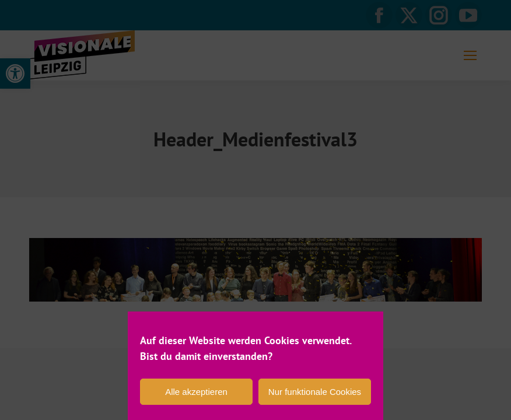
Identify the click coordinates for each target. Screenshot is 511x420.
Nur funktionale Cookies (315, 392)
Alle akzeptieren (196, 392)
